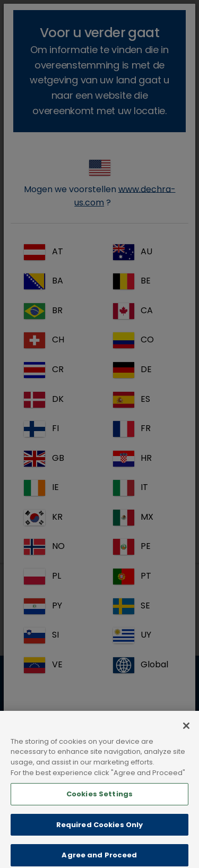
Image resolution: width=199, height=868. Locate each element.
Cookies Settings (99, 806)
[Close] (186, 737)
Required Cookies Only (100, 836)
